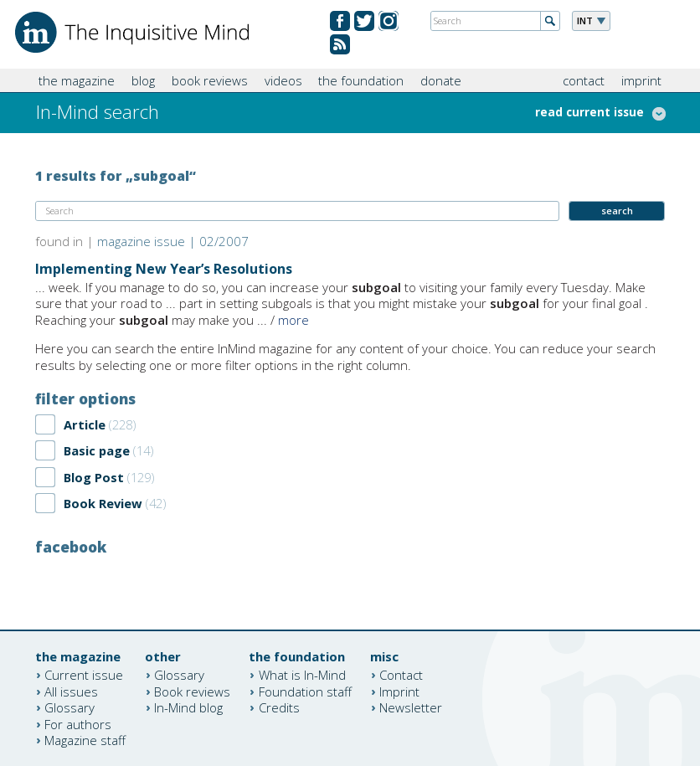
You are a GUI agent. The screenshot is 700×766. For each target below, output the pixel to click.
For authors (78, 723)
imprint (641, 80)
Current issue (84, 675)
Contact (401, 675)
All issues (71, 691)
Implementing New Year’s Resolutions (164, 269)
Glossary (69, 707)
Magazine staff (85, 740)
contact (584, 80)
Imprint (399, 691)
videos (283, 80)
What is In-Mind (302, 675)
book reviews (210, 80)
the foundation (361, 80)
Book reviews (192, 691)
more (293, 320)
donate (441, 80)
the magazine (77, 80)
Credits (279, 707)
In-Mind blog (188, 707)
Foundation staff (305, 691)
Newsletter (411, 707)
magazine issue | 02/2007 (173, 241)
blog (143, 80)
